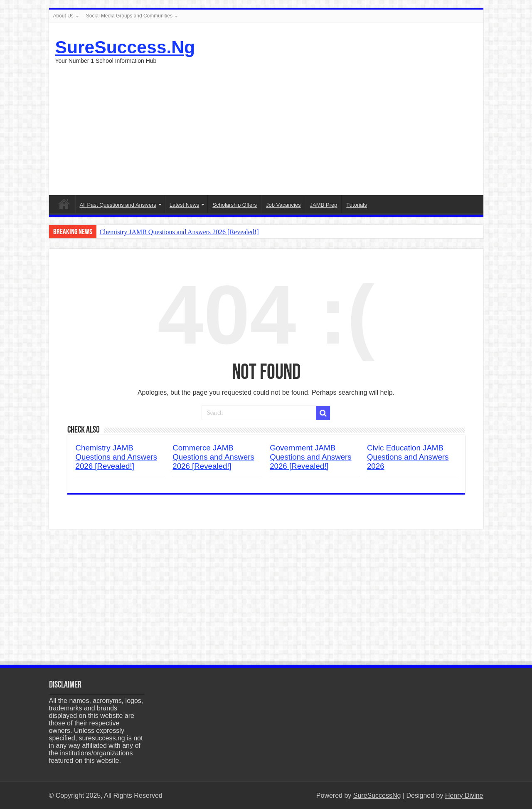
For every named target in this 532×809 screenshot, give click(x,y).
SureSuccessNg (377, 795)
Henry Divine (464, 795)
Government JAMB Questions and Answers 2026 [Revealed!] (311, 457)
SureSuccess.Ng (125, 47)
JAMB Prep (324, 205)
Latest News (185, 205)
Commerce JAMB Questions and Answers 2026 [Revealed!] (213, 457)
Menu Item (64, 204)
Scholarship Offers (235, 205)
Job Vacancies (283, 205)
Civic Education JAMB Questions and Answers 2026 (408, 457)
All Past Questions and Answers (118, 205)
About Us (63, 16)
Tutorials (356, 205)
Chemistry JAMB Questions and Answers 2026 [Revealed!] (179, 232)
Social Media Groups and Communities (129, 16)
